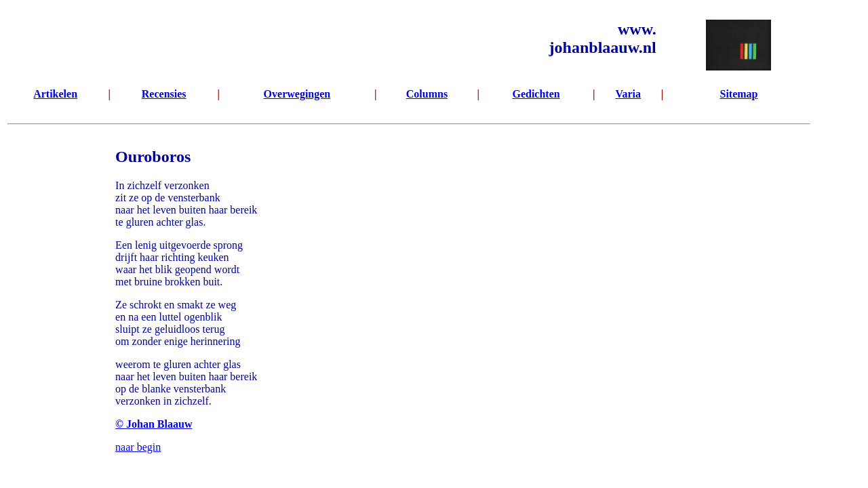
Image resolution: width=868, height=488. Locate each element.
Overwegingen (297, 94)
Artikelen (55, 94)
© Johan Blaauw (154, 424)
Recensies (164, 94)
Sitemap (738, 94)
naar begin (138, 447)
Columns (427, 94)
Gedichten (536, 94)
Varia (628, 94)
